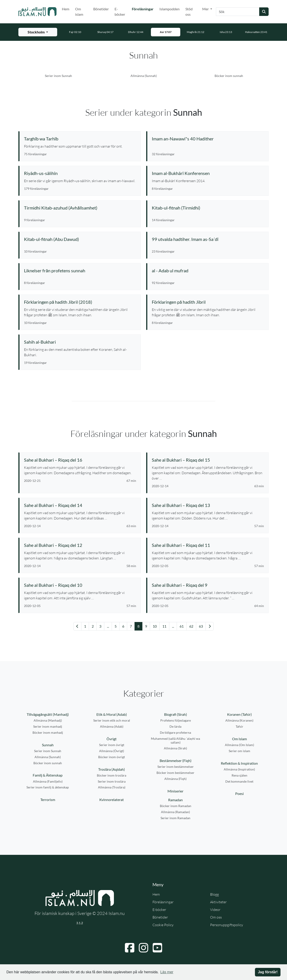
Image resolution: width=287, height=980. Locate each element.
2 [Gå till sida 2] (93, 626)
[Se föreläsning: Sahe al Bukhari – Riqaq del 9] (208, 585)
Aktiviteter (218, 902)
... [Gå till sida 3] (108, 626)
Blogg (214, 894)
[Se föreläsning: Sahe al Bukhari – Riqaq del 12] (80, 545)
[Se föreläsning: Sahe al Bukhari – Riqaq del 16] (80, 460)
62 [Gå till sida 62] (191, 626)
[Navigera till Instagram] (143, 948)
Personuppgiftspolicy (227, 925)
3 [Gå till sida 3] (100, 626)
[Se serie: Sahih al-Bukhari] (80, 342)
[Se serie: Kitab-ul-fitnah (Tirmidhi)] (208, 208)
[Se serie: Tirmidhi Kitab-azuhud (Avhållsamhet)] (80, 208)
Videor (215, 910)
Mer (206, 9)
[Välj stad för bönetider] (38, 32)
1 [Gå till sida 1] (85, 626)
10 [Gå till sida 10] (155, 626)
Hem (66, 9)
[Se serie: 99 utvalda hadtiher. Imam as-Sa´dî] (208, 239)
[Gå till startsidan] (37, 12)
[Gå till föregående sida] (77, 626)
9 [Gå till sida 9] (146, 626)
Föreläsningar (144, 9)
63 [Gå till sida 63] (201, 626)
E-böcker (120, 12)
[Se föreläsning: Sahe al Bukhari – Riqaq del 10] (80, 585)
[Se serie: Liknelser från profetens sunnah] (80, 271)
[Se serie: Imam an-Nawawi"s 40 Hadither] (208, 139)
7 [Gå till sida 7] (131, 626)
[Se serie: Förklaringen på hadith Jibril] (208, 302)
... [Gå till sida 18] (173, 626)
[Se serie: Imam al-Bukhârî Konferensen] (208, 173)
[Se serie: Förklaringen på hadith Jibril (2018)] (80, 302)
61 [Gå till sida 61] (182, 626)
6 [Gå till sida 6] (123, 626)
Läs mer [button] (167, 972)
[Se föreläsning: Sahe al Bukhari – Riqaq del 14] (80, 505)
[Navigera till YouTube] (157, 948)
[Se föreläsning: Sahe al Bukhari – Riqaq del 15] (208, 460)
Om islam (79, 12)
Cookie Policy (163, 925)
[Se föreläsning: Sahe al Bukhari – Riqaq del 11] (208, 545)
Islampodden (170, 9)
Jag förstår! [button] (268, 972)
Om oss (216, 917)
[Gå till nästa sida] (210, 626)
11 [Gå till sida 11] (164, 626)
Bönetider (101, 9)
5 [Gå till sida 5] (116, 626)
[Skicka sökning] (264, 12)
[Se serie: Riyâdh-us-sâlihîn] (80, 173)
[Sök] (238, 12)
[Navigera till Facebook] (130, 948)
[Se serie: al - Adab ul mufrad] (208, 271)
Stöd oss (189, 12)
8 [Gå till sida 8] (138, 626)
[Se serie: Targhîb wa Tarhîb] (80, 139)
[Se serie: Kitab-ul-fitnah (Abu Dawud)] (80, 239)
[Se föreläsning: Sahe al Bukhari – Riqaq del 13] (208, 505)
